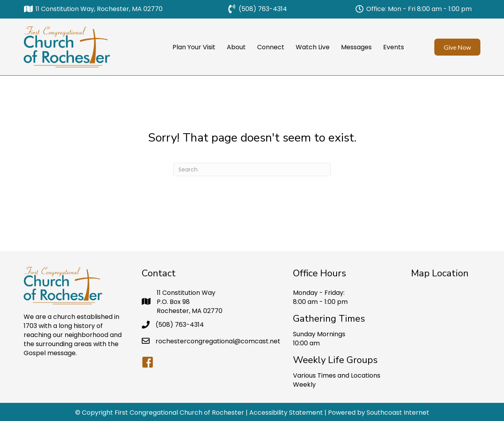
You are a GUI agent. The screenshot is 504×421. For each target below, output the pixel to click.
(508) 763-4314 (263, 9)
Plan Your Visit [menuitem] (194, 47)
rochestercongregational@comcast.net (218, 341)
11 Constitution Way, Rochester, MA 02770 (99, 9)
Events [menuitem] (394, 47)
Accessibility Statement (286, 413)
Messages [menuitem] (356, 47)
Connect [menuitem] (271, 47)
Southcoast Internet (398, 413)
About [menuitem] (236, 47)
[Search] (252, 170)
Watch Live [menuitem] (313, 47)
